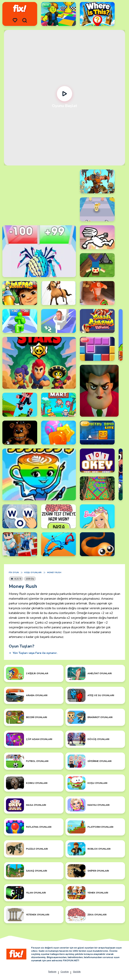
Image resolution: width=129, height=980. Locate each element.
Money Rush (54, 573)
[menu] (15, 20)
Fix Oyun (14, 573)
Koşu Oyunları (33, 573)
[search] (25, 20)
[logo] (20, 9)
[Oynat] (64, 94)
